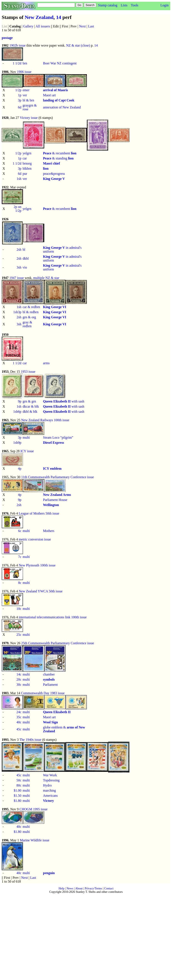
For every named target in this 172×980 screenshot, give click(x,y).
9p (20, 401)
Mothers (49, 531)
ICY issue (27, 451)
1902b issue (17, 45)
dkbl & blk (30, 412)
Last (91, 26)
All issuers (43, 26)
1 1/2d (17, 63)
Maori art (49, 95)
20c (19, 679)
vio (25, 267)
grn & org (29, 317)
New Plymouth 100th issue (37, 565)
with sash (64, 401)
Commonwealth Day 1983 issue (43, 693)
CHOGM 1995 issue (34, 809)
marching (49, 790)
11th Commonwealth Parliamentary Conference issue (58, 477)
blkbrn (27, 169)
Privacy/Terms (93, 888)
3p (20, 100)
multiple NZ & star (46, 278)
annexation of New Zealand (62, 107)
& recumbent (60, 153)
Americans (50, 796)
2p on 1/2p (17, 209)
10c (19, 609)
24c (19, 712)
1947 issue (17, 278)
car (25, 158)
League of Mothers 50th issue (39, 513)
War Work (50, 775)
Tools (134, 5)
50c (19, 780)
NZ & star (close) (78, 45)
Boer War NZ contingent (60, 63)
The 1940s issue (30, 740)
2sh (19, 250)
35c (19, 717)
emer (26, 90)
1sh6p (17, 412)
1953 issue (28, 372)
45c (19, 729)
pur (25, 174)
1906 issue (24, 72)
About (79, 888)
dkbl (26, 258)
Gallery (28, 26)
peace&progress (54, 174)
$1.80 (17, 801)
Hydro (47, 785)
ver (25, 95)
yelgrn (27, 153)
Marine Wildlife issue (35, 840)
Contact (109, 888)
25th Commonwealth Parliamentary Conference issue (58, 643)
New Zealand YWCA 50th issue (41, 591)
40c (19, 722)
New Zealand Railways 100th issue (45, 420)
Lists (124, 5)
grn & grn (29, 401)
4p (20, 469)
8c (20, 583)
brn (25, 63)
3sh (19, 267)
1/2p (18, 90)
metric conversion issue (35, 539)
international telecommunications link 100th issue (53, 617)
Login (165, 5)
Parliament (50, 685)
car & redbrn (31, 307)
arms (46, 363)
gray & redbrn (27, 324)
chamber (49, 674)
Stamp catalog (108, 5)
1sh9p (17, 443)
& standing (58, 158)
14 (59, 17)
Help (61, 888)
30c (19, 685)
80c (19, 785)
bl (24, 250)
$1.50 (17, 796)
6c (20, 531)
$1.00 (17, 790)
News (70, 888)
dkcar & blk (31, 406)
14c (19, 674)
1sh (19, 179)
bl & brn (28, 100)
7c (20, 557)
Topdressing (51, 780)
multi (26, 437)
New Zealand (39, 17)
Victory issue (29, 118)
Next (82, 26)
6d (20, 107)
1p (20, 95)
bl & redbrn (31, 312)
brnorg (27, 163)
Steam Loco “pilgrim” (58, 437)
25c (19, 635)
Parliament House (55, 500)
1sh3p (17, 312)
